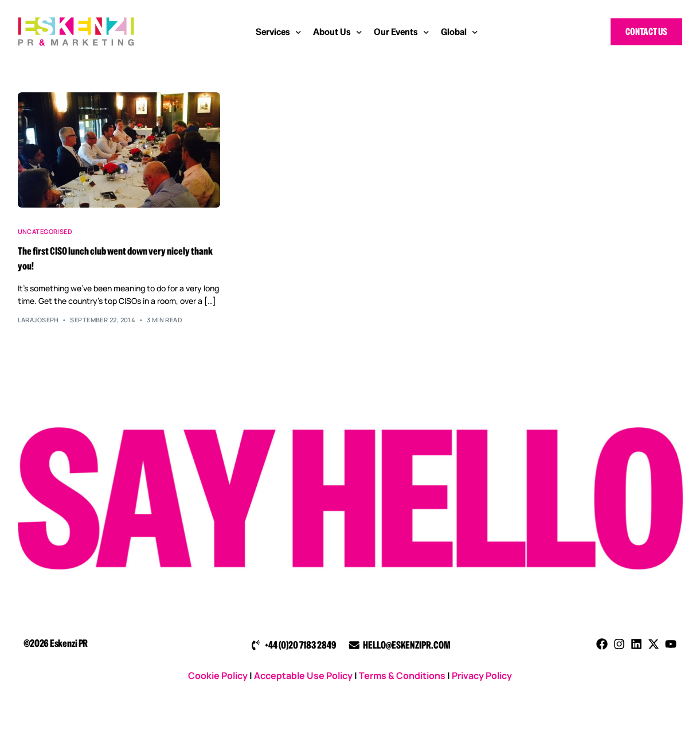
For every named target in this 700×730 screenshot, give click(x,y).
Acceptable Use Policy (303, 676)
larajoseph (38, 320)
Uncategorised (45, 231)
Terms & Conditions (402, 676)
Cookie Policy (218, 676)
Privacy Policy (482, 676)
